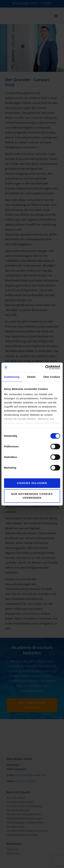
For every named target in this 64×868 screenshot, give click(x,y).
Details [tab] (31, 377)
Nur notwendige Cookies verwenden (32, 496)
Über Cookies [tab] (52, 377)
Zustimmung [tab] (12, 377)
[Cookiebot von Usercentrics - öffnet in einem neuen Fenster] (46, 367)
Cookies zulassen (32, 483)
